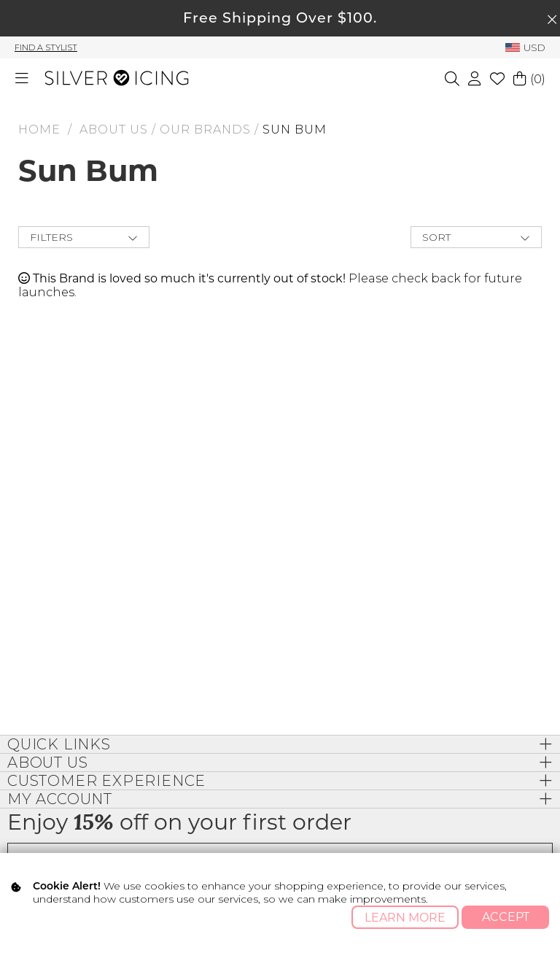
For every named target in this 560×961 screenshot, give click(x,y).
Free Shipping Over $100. (280, 18)
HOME (39, 130)
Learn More (405, 918)
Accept (506, 917)
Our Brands (205, 130)
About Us (114, 130)
